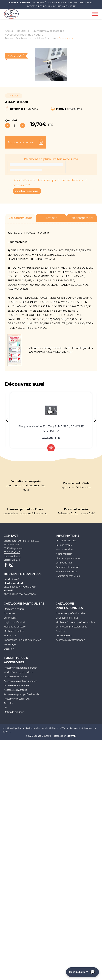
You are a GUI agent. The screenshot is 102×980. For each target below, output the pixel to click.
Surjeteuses (10, 618)
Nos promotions (65, 549)
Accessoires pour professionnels (21, 694)
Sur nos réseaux (64, 545)
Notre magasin (64, 554)
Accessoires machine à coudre (24, 35)
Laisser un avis (12, 560)
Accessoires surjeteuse (16, 685)
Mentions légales (12, 728)
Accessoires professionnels (70, 640)
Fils (6, 708)
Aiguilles (8, 703)
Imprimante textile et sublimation (22, 640)
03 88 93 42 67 (12, 552)
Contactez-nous (27, 191)
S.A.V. (5, 732)
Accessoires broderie (15, 677)
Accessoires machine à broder (20, 668)
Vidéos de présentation (68, 558)
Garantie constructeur (68, 576)
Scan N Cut (10, 635)
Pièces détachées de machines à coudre (30, 38)
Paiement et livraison (67, 567)
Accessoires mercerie (16, 690)
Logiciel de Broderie (15, 622)
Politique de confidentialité (41, 728)
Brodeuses (10, 613)
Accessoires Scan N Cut (17, 699)
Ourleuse (61, 631)
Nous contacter (12, 556)
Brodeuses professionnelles (71, 613)
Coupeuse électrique (67, 618)
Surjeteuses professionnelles (71, 627)
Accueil (10, 31)
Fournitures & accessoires (48, 31)
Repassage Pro (64, 635)
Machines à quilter (14, 631)
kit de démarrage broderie (18, 672)
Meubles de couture (15, 627)
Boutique (23, 31)
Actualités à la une (66, 540)
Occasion (9, 649)
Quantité (11, 120)
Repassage (10, 644)
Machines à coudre (14, 609)
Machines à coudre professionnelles (75, 622)
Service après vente (66, 571)
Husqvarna (75, 109)
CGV (63, 728)
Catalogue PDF (64, 563)
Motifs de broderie (14, 712)
